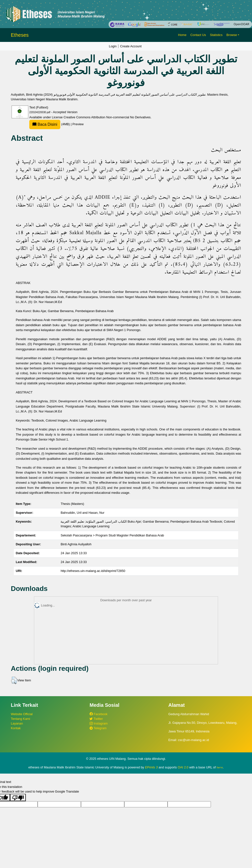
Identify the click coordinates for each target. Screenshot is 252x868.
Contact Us (198, 35)
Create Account (131, 46)
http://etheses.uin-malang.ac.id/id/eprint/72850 (93, 571)
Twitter (96, 719)
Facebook (99, 714)
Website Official (22, 714)
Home (182, 35)
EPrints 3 (151, 767)
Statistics (216, 35)
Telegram (98, 728)
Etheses (20, 35)
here (220, 767)
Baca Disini (45, 124)
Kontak (16, 728)
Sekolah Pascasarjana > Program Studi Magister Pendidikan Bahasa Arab (112, 535)
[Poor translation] (18, 797)
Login (113, 46)
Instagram (99, 723)
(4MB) (50, 124)
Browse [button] (232, 35)
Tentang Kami (20, 719)
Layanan (17, 723)
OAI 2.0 (183, 767)
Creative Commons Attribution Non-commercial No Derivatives (107, 117)
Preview (78, 124)
